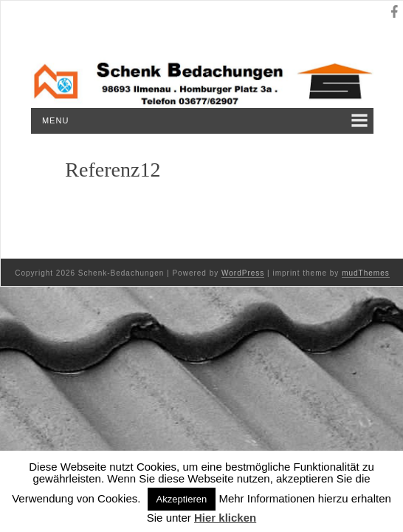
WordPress (243, 273)
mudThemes (366, 273)
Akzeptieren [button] (182, 499)
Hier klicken (225, 518)
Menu (55, 120)
